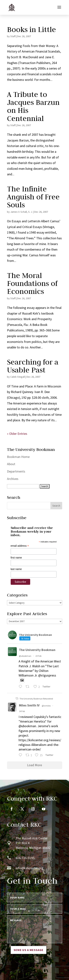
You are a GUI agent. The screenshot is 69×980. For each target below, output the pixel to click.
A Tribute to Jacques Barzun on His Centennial (33, 106)
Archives (13, 479)
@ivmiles (46, 706)
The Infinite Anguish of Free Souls (33, 197)
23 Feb (38, 656)
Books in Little (31, 29)
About (11, 464)
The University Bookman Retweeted (36, 699)
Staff (13, 36)
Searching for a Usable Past (33, 366)
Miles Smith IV (29, 705)
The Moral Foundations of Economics (32, 283)
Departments (16, 471)
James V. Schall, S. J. (21, 212)
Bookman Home (18, 457)
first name (16, 558)
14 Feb (22, 711)
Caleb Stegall (18, 377)
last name (16, 569)
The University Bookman (37, 650)
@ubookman (25, 656)
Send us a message (29, 950)
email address (20, 546)
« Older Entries (17, 434)
